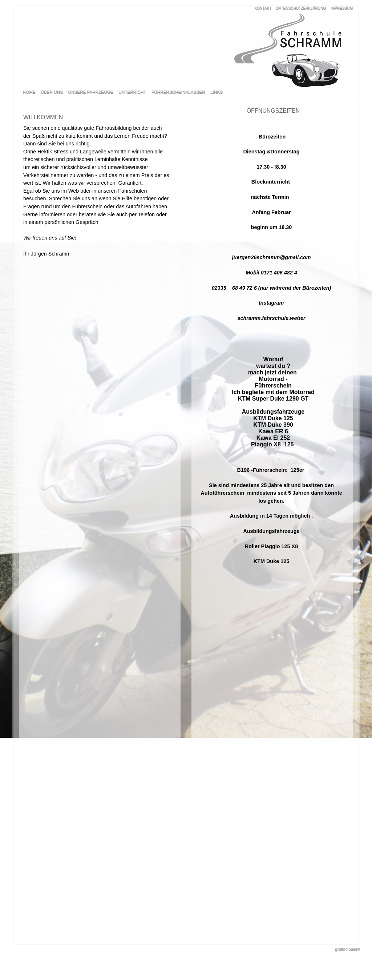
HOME (29, 92)
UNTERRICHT (132, 92)
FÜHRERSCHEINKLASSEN (178, 92)
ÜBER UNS (52, 92)
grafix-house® (348, 949)
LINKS (217, 92)
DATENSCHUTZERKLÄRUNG (301, 8)
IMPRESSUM (342, 8)
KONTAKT (263, 8)
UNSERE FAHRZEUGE (91, 92)
